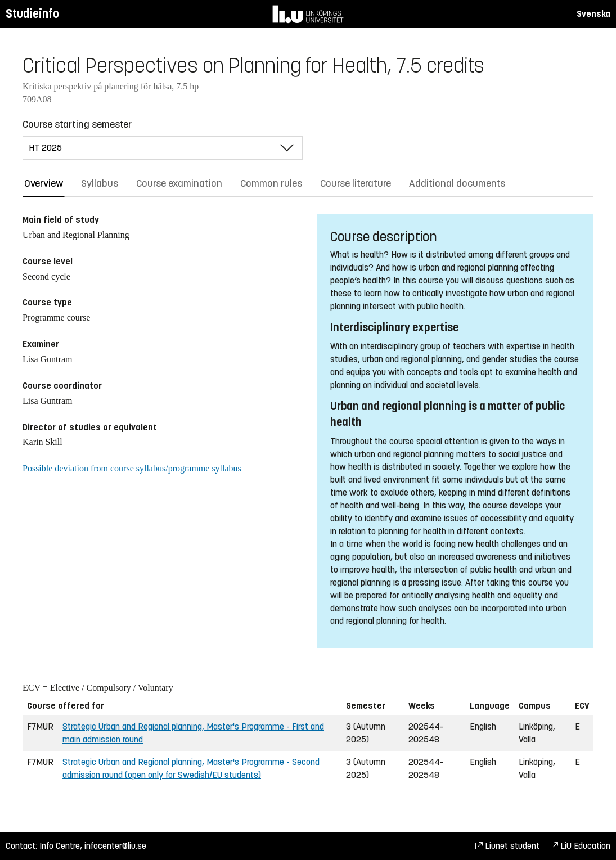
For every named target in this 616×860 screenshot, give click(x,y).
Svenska (593, 14)
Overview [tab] (44, 183)
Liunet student (507, 846)
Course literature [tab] (356, 183)
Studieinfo (32, 14)
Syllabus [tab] (100, 183)
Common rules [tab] (271, 183)
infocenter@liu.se (115, 846)
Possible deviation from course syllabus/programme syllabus (132, 468)
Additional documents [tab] (457, 183)
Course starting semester (77, 124)
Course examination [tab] (179, 183)
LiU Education (581, 846)
